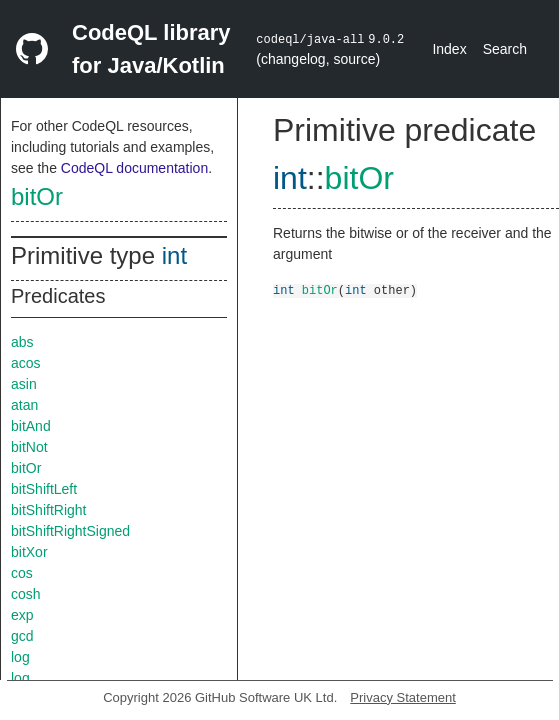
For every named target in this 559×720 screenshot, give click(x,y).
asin (24, 384)
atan (24, 405)
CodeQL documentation (134, 168)
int (174, 255)
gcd (22, 636)
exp (22, 615)
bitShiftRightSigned (70, 531)
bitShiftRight (48, 510)
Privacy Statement (403, 697)
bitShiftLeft (44, 489)
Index (449, 49)
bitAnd (31, 426)
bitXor (29, 552)
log (20, 657)
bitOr (37, 196)
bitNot (29, 447)
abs (22, 342)
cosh (26, 594)
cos (22, 573)
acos (26, 363)
